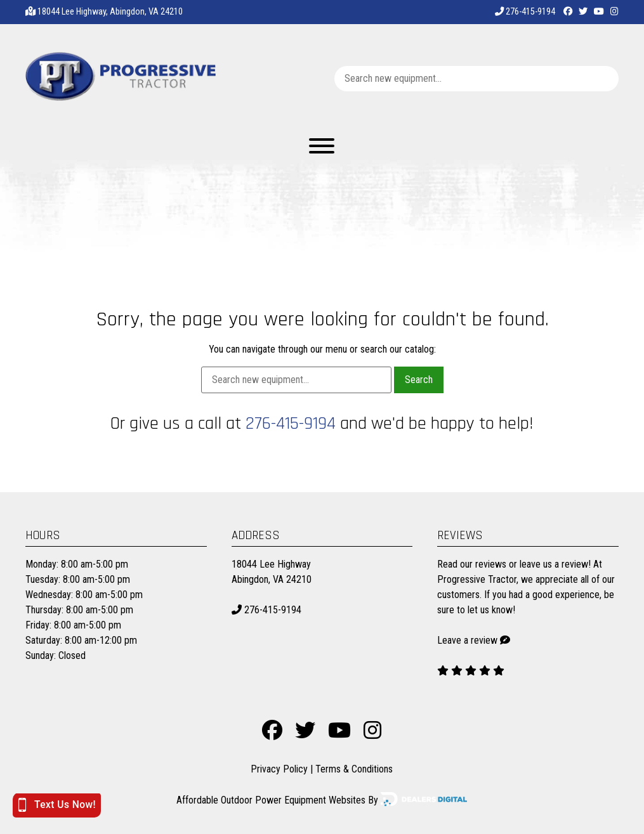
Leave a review (467, 640)
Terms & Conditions (354, 769)
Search (419, 380)
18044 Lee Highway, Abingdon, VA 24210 (110, 12)
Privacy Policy (279, 769)
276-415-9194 (525, 12)
